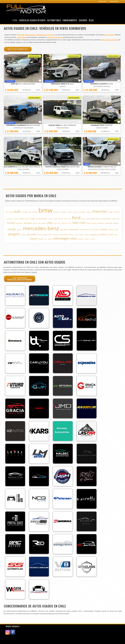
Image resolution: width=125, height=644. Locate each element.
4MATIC (63, 86)
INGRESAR (102, 2)
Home (15, 20)
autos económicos (55, 37)
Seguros (83, 20)
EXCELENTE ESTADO (102, 86)
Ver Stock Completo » (18, 49)
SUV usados (109, 35)
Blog (91, 20)
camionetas (22, 37)
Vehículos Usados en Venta (32, 20)
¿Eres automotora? (20, 279)
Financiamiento (70, 20)
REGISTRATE (114, 2)
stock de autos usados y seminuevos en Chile (36, 35)
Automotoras (54, 20)
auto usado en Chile (110, 40)
